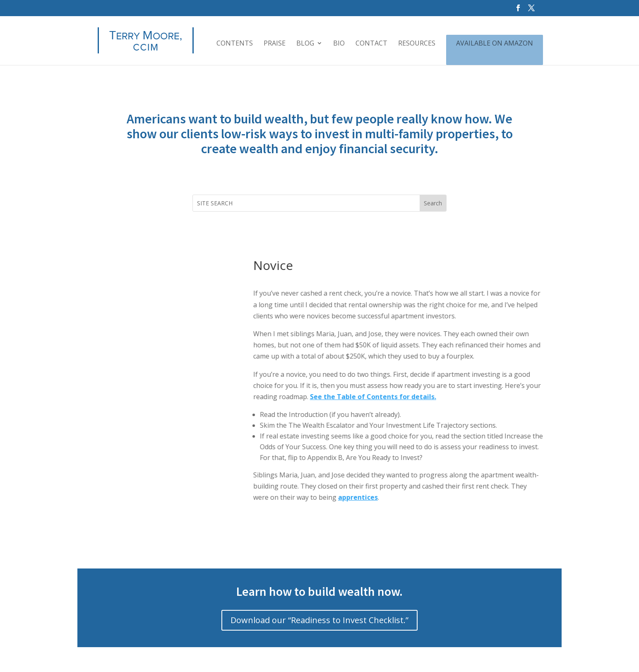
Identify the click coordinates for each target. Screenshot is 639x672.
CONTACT (371, 44)
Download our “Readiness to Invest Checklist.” (319, 620)
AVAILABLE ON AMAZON (495, 44)
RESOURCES (417, 44)
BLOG (305, 44)
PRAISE (275, 44)
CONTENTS (235, 44)
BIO (339, 44)
